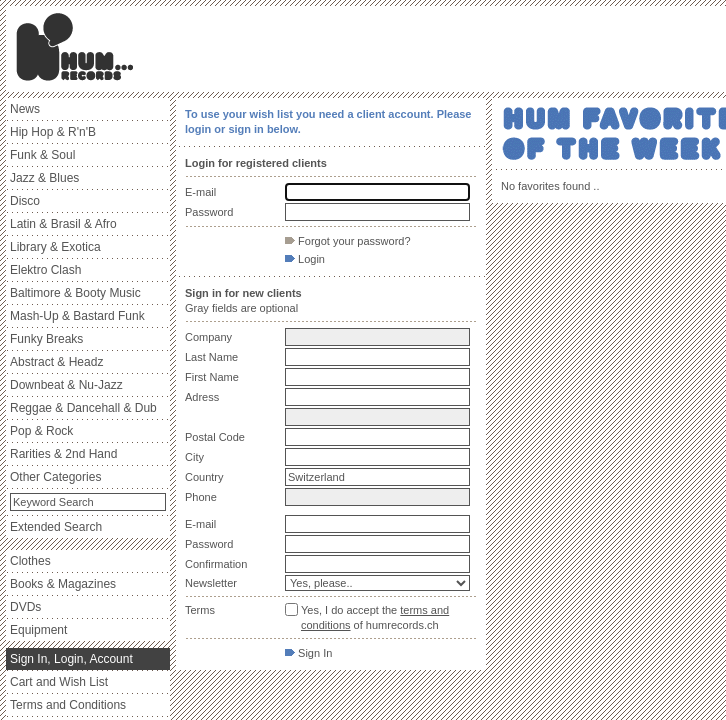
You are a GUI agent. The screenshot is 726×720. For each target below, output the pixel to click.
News (25, 109)
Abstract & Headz (56, 362)
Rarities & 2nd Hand (63, 454)
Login (305, 259)
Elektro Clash (45, 270)
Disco (25, 201)
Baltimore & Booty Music (75, 293)
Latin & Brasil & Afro (63, 224)
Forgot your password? (348, 241)
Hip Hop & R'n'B (53, 132)
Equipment (38, 630)
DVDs (25, 607)
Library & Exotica (55, 247)
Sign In (308, 653)
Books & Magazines (63, 584)
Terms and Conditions (68, 705)
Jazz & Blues (44, 178)
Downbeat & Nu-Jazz (66, 385)
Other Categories (55, 477)
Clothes (30, 561)
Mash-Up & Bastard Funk (77, 316)
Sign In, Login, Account (71, 659)
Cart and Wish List (59, 682)
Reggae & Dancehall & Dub (83, 408)
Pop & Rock (41, 431)
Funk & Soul (42, 155)
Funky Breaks (46, 339)
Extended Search (56, 527)
